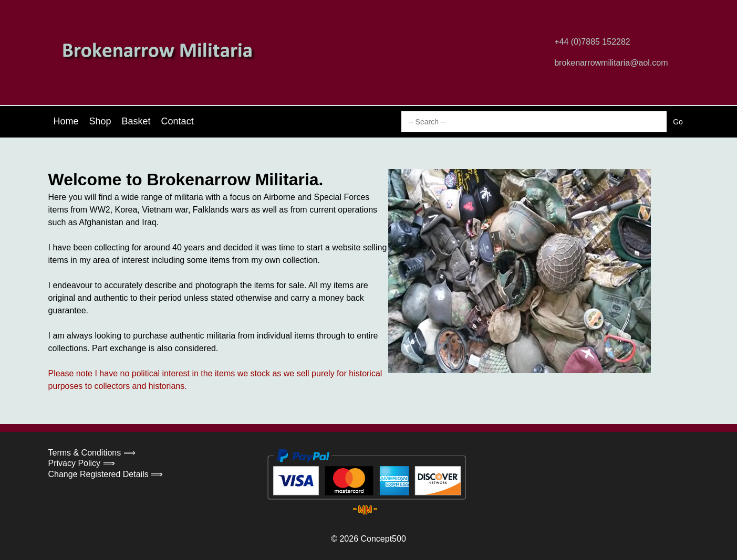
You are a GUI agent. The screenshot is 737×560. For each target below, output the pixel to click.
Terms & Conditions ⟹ (92, 453)
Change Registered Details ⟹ (106, 474)
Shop (100, 121)
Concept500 (383, 539)
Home (66, 121)
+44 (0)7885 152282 (592, 42)
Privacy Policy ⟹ (82, 463)
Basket (136, 121)
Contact (178, 121)
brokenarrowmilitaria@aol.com (611, 63)
